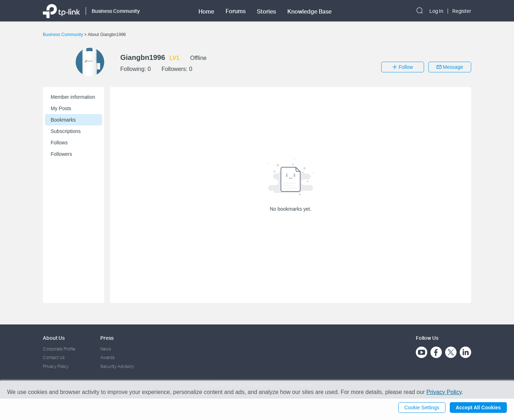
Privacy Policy (56, 366)
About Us (54, 338)
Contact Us (54, 357)
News (106, 349)
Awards (107, 357)
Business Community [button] (116, 11)
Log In (436, 11)
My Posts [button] (61, 108)
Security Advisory (117, 366)
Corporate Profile (59, 349)
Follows (59, 143)
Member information (73, 97)
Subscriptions (66, 131)
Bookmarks (63, 120)
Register (462, 11)
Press (107, 338)
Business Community (64, 35)
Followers (61, 154)
